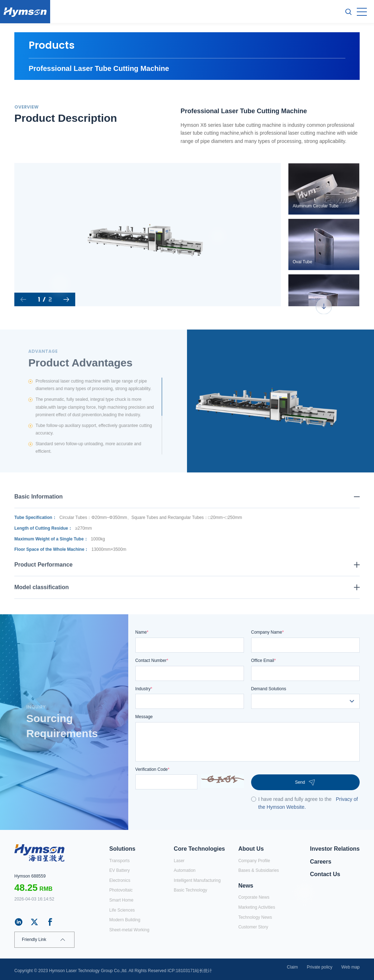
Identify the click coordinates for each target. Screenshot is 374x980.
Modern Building (125, 920)
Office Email (263, 660)
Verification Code (152, 769)
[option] (147, 235)
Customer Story (253, 927)
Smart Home (121, 900)
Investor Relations (335, 849)
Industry (144, 689)
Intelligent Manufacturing (197, 880)
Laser (179, 861)
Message (144, 717)
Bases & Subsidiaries (258, 870)
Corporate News (254, 897)
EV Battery (119, 870)
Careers (321, 862)
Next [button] (277, 235)
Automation (185, 870)
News (246, 886)
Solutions (122, 849)
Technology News (255, 917)
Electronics (120, 880)
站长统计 (203, 971)
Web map (351, 967)
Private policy (319, 967)
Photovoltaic (121, 890)
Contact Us (325, 874)
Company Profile (254, 861)
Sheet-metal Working (129, 930)
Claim (293, 967)
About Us (251, 849)
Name (142, 632)
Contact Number (152, 660)
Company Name (267, 632)
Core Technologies (199, 849)
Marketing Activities (257, 907)
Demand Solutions (269, 689)
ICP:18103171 (181, 971)
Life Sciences (122, 910)
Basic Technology (190, 890)
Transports (119, 861)
